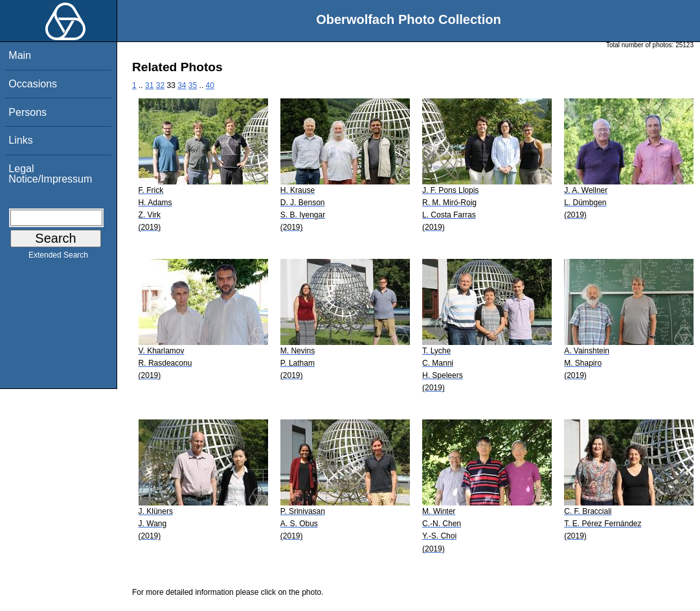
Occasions (33, 84)
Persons (28, 112)
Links (20, 140)
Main (20, 55)
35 (193, 85)
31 (149, 85)
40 (210, 85)
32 (160, 85)
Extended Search (58, 258)
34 (182, 85)
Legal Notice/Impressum (50, 174)
